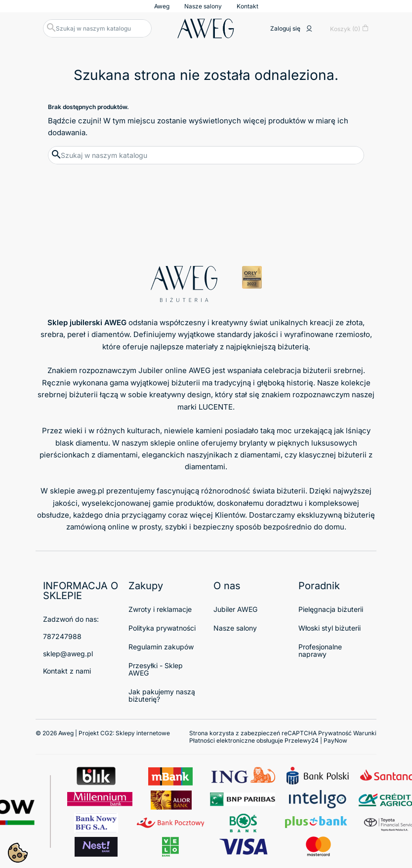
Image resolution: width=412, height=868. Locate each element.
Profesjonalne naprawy (320, 650)
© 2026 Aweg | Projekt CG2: (103, 733)
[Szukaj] (97, 28)
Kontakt (247, 6)
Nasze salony (203, 6)
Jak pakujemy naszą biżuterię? (162, 695)
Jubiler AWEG (235, 609)
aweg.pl (91, 491)
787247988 (62, 636)
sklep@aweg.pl (68, 654)
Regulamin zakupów (161, 647)
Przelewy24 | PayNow (316, 740)
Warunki (365, 733)
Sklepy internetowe (143, 733)
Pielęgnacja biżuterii (331, 609)
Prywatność (335, 733)
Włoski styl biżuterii (330, 628)
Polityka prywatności (162, 628)
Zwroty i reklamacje (160, 609)
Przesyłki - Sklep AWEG (156, 669)
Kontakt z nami (67, 671)
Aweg (162, 6)
